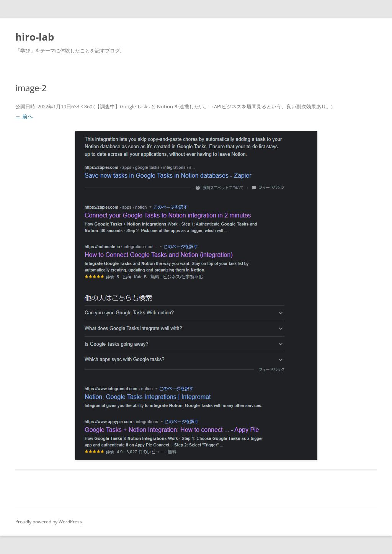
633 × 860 (82, 106)
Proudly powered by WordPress (49, 522)
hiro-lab (35, 37)
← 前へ (24, 116)
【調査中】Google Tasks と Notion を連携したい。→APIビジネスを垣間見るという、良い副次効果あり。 (213, 106)
